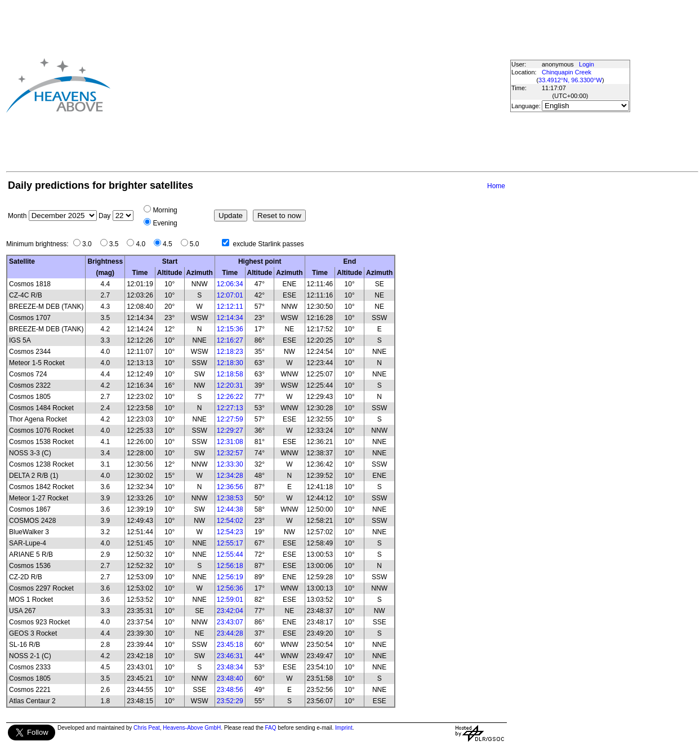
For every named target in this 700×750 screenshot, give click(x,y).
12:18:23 (230, 352)
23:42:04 (230, 611)
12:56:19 (230, 577)
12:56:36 (230, 588)
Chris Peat (147, 728)
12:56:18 (230, 566)
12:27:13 (230, 408)
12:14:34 (230, 318)
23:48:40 (230, 678)
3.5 (117, 244)
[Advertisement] (291, 85)
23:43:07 (230, 622)
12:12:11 (230, 307)
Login (587, 64)
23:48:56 (230, 690)
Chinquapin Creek (567, 72)
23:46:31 (230, 656)
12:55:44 (230, 554)
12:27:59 (230, 419)
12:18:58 (230, 374)
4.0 (143, 244)
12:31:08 (230, 442)
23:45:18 (230, 645)
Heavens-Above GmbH (192, 728)
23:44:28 (230, 633)
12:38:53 (230, 498)
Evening (165, 223)
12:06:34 (230, 284)
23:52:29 (230, 701)
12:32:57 (230, 453)
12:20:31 (230, 385)
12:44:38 (230, 509)
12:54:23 (230, 532)
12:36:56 (230, 487)
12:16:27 (230, 340)
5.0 (197, 244)
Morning (165, 210)
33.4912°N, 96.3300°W (570, 80)
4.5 (170, 244)
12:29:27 (230, 431)
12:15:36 (230, 329)
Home (496, 186)
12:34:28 (230, 476)
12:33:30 (230, 464)
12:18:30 (230, 363)
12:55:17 (230, 543)
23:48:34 (230, 667)
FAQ (271, 728)
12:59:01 (230, 600)
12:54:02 (230, 521)
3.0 (90, 244)
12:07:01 (230, 295)
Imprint (344, 728)
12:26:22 (230, 397)
